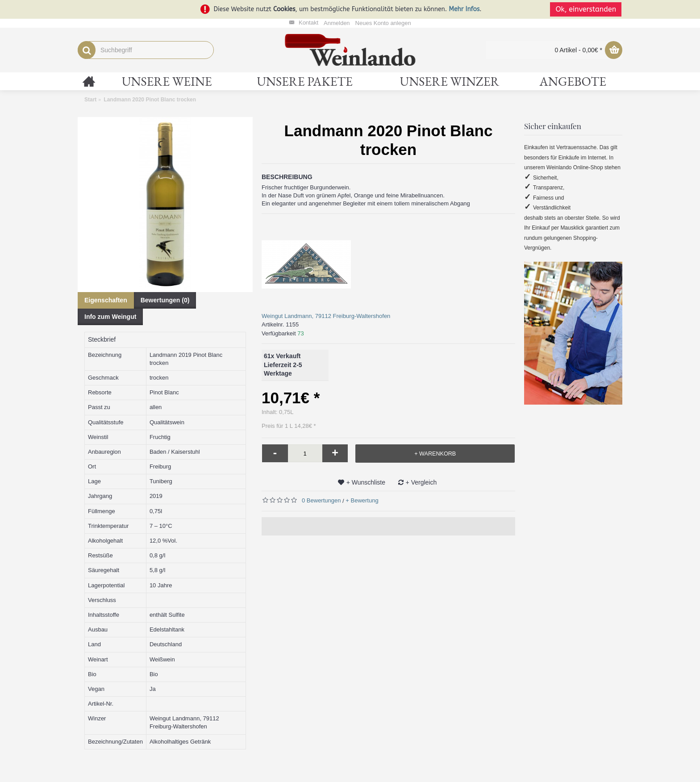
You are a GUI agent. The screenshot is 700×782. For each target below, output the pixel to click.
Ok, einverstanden (587, 9)
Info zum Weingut (110, 317)
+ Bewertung (362, 500)
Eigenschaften (106, 300)
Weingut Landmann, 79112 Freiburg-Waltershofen (326, 316)
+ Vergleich (421, 482)
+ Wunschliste (366, 482)
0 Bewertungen (321, 500)
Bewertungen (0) (165, 300)
